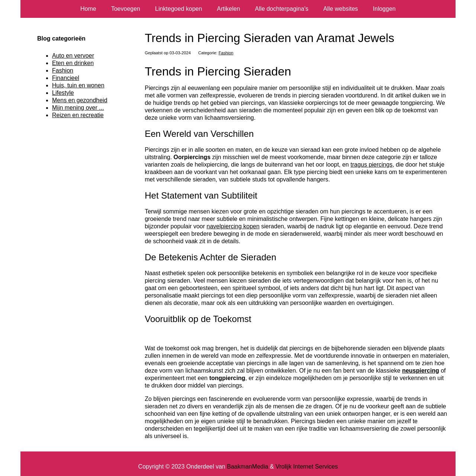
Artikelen (228, 9)
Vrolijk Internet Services (307, 467)
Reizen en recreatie (78, 115)
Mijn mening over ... (78, 108)
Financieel (66, 78)
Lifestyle (63, 93)
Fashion (226, 53)
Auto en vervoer (73, 56)
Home (88, 9)
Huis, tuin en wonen (78, 85)
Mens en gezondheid (80, 100)
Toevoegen (126, 9)
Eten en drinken (73, 63)
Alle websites (340, 9)
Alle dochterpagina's (282, 9)
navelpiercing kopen (233, 226)
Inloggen (384, 9)
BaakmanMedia (247, 467)
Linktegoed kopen (178, 9)
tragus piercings (371, 165)
